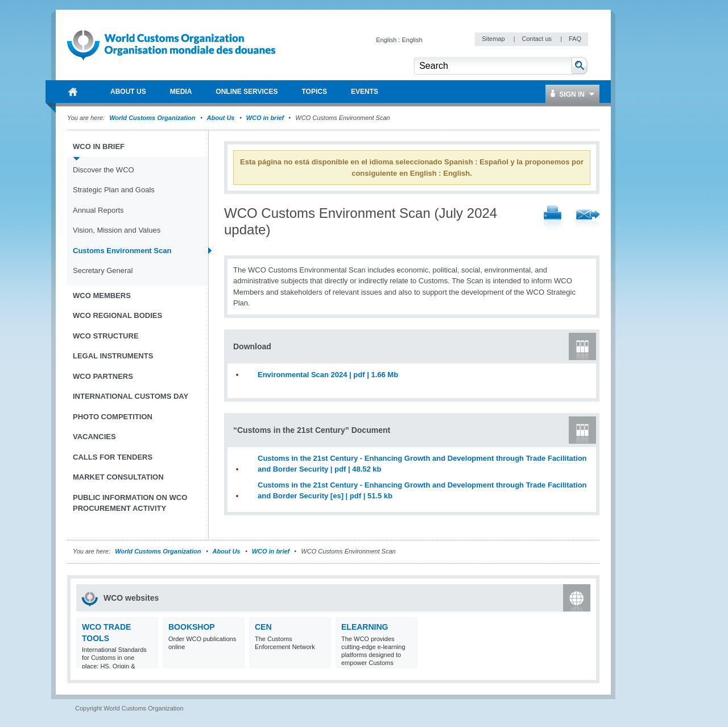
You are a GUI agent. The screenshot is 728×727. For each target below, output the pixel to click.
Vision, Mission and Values (117, 230)
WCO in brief (265, 118)
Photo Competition (113, 417)
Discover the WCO (104, 170)
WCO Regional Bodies (117, 315)
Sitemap (494, 39)
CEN (263, 627)
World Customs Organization (153, 118)
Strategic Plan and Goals (114, 190)
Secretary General (103, 270)
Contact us (537, 39)
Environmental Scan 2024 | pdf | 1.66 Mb (328, 375)
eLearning (365, 627)
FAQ (575, 39)
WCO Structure (106, 336)
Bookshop (192, 627)
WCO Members (102, 296)
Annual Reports (98, 210)
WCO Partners (103, 376)
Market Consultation (118, 477)
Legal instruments (113, 356)
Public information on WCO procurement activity (130, 503)
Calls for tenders (113, 457)
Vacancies (94, 437)
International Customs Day (131, 396)
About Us (221, 118)
